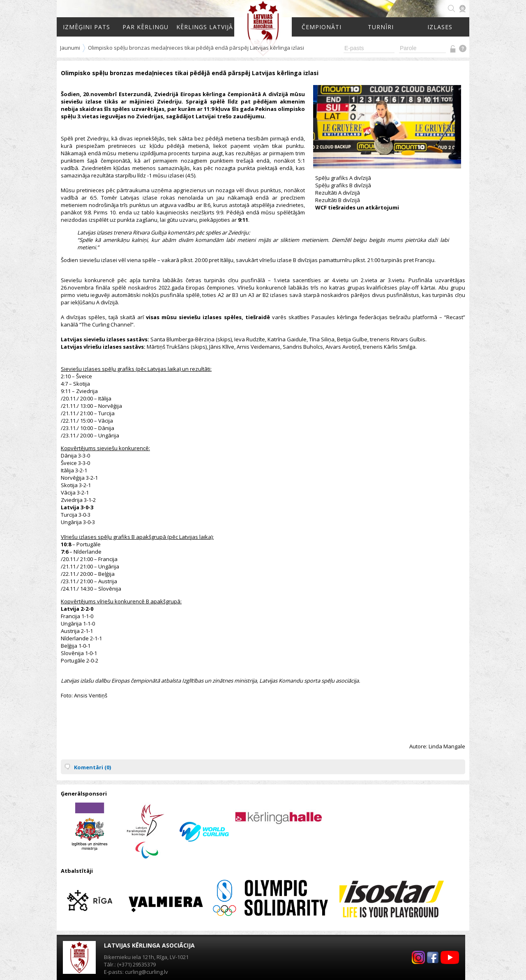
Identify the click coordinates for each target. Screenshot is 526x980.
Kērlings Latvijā (205, 27)
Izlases (440, 27)
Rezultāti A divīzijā (338, 193)
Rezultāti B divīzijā (338, 200)
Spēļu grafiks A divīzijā (343, 178)
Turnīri (381, 27)
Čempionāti (322, 27)
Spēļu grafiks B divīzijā (343, 185)
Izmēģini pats (87, 27)
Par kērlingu (145, 27)
